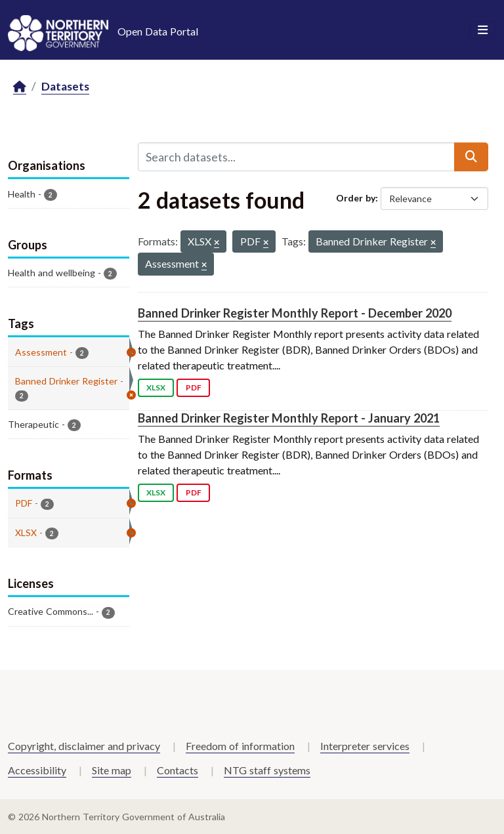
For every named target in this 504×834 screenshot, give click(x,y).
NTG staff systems (267, 770)
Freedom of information (240, 746)
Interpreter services (365, 746)
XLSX (156, 387)
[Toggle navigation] (483, 30)
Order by (356, 198)
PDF (194, 387)
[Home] (20, 87)
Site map (112, 770)
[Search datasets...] (296, 157)
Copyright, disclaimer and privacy (84, 746)
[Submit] (471, 157)
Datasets (65, 86)
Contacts (178, 770)
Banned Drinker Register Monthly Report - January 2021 (289, 418)
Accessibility (37, 770)
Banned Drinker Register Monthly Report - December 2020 (295, 313)
